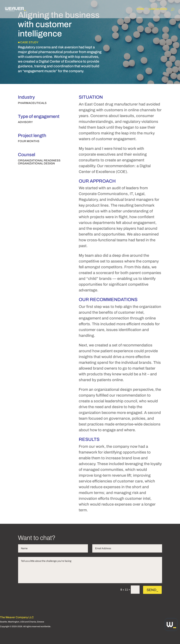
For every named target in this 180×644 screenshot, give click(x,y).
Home (140, 9)
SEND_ (152, 590)
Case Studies (158, 9)
